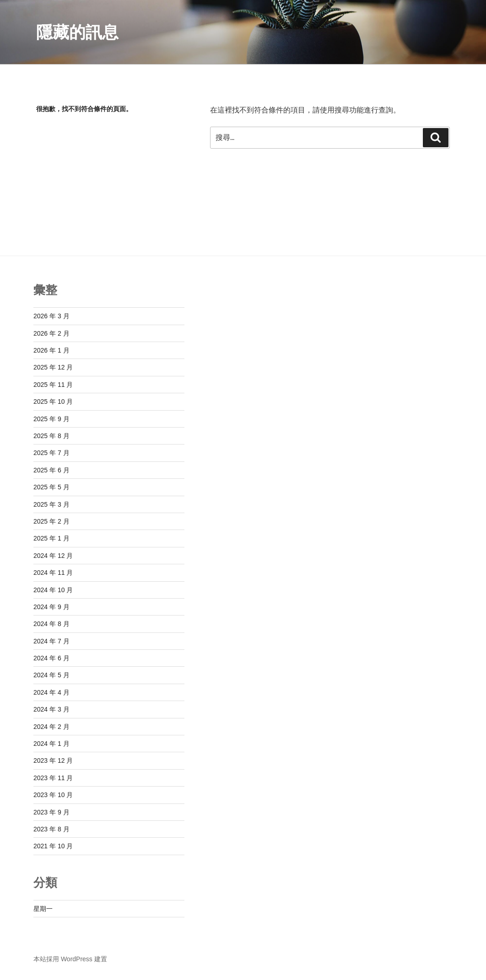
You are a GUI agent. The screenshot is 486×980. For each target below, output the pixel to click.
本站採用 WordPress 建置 (70, 959)
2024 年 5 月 (51, 675)
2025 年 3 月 (51, 504)
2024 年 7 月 (51, 641)
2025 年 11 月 (53, 385)
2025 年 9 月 (51, 419)
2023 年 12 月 (53, 760)
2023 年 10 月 (53, 795)
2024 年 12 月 (53, 556)
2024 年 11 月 (53, 573)
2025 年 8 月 (51, 436)
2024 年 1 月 (51, 744)
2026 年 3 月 (51, 316)
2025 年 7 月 (51, 453)
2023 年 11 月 (53, 778)
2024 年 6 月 (51, 658)
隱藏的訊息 (77, 32)
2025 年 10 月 (53, 402)
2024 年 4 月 (51, 692)
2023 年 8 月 (51, 829)
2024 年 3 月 (51, 709)
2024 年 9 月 (51, 607)
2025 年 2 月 (51, 521)
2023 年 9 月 (51, 812)
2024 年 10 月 (53, 590)
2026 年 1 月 (51, 350)
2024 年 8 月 (51, 624)
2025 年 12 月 (53, 367)
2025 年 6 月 (51, 470)
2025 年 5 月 (51, 487)
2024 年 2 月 (51, 727)
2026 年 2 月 (51, 333)
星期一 (43, 909)
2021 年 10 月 (53, 846)
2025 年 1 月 (51, 538)
